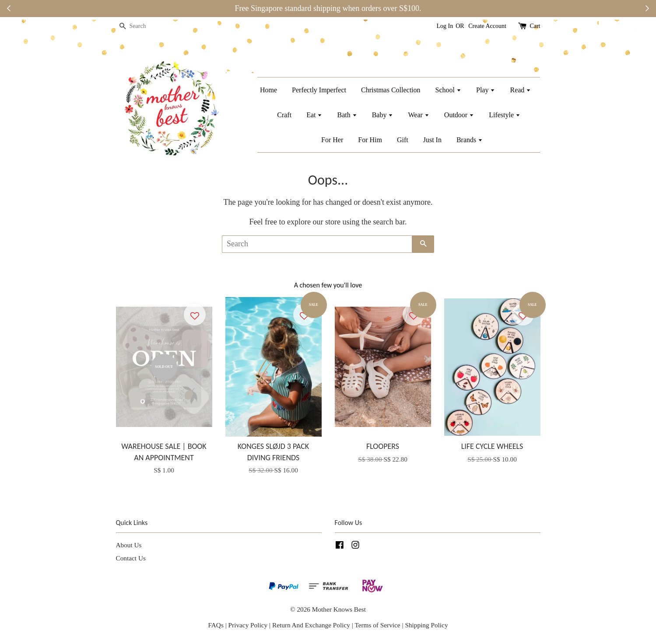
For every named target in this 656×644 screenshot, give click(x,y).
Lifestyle (505, 115)
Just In (432, 140)
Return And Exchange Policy (311, 625)
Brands (470, 140)
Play (486, 90)
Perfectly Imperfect (319, 90)
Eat (314, 115)
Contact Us (131, 558)
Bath (347, 115)
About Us (129, 545)
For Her (332, 140)
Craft (284, 115)
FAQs (216, 625)
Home (268, 90)
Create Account (487, 26)
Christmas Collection (391, 90)
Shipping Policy (426, 625)
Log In (445, 26)
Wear (418, 115)
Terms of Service (378, 625)
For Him (370, 140)
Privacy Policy (248, 625)
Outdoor (459, 115)
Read (520, 90)
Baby (383, 115)
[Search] (142, 26)
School (448, 90)
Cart (535, 26)
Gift (403, 140)
